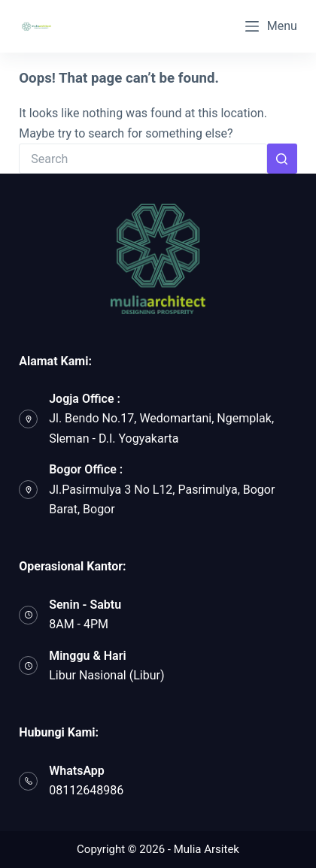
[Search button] (282, 159)
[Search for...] (143, 159)
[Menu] (271, 26)
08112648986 (86, 790)
